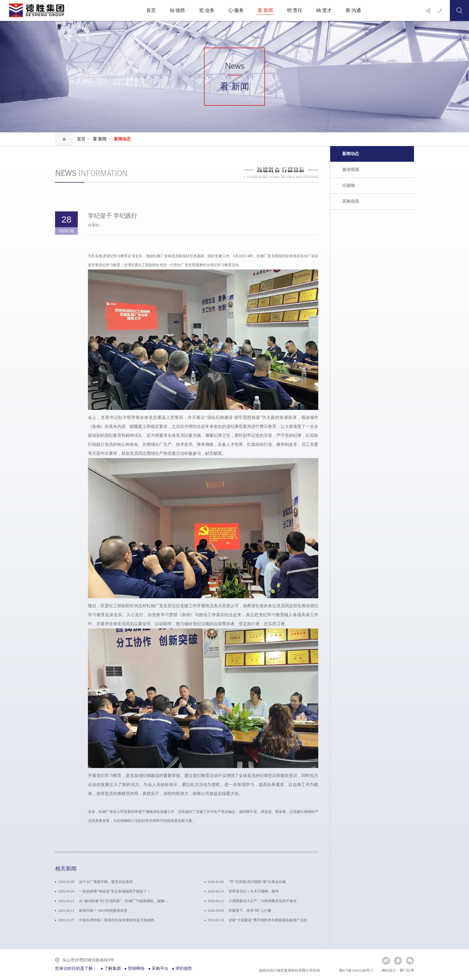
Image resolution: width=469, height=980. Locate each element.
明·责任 (295, 10)
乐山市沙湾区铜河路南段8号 (88, 960)
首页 (151, 10)
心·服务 (236, 10)
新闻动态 (122, 139)
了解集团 (112, 968)
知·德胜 (177, 10)
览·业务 (207, 10)
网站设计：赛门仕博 (398, 970)
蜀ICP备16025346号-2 (355, 970)
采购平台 (160, 968)
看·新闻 (265, 10)
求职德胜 (184, 968)
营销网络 (136, 968)
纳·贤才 (324, 10)
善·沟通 (353, 10)
